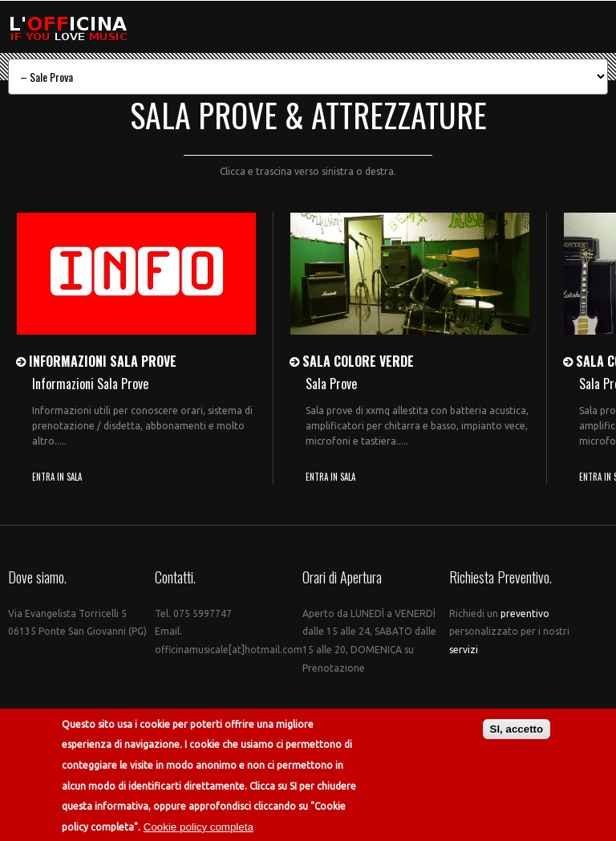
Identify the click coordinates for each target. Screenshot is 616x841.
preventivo (525, 613)
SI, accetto (517, 730)
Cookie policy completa (199, 827)
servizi (464, 650)
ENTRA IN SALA (57, 477)
